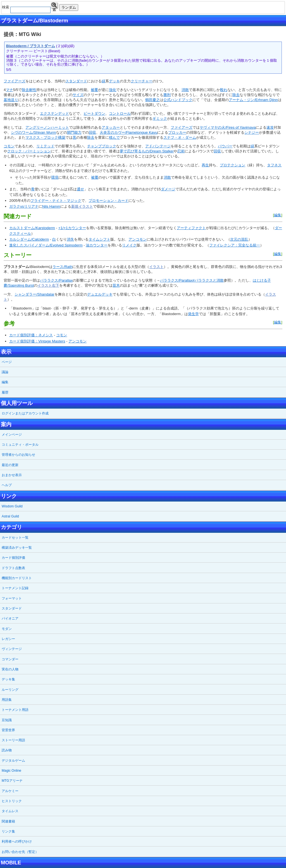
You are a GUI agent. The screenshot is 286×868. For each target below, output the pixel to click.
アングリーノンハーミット (47, 127)
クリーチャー (142, 81)
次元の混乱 (239, 239)
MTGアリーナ (12, 781)
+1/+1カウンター (72, 228)
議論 (5, 372)
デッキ (114, 81)
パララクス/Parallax (56, 280)
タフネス (274, 165)
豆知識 (7, 720)
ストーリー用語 (13, 740)
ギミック (160, 118)
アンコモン (138, 239)
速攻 (270, 127)
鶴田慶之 (152, 100)
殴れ (224, 90)
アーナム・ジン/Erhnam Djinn (253, 100)
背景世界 (8, 730)
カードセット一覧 (15, 538)
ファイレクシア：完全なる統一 (235, 245)
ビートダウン (94, 113)
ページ (7, 362)
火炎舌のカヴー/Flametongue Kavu (129, 132)
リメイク (129, 245)
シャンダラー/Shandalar (34, 294)
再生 (205, 165)
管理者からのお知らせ (18, 455)
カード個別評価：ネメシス (31, 335)
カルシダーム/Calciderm (29, 239)
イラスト (156, 267)
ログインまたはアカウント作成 (25, 413)
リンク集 (8, 831)
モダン (7, 629)
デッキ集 (8, 679)
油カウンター (97, 245)
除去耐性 (29, 90)
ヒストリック (12, 801)
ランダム (69, 7)
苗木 (116, 285)
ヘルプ (7, 485)
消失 (70, 239)
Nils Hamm (51, 206)
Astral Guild (10, 516)
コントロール (120, 113)
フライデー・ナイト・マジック (56, 201)
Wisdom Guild (12, 506)
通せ (80, 189)
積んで (114, 137)
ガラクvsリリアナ (24, 206)
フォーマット (12, 598)
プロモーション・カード (109, 201)
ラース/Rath (62, 267)
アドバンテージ (158, 146)
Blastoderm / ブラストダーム (31, 46)
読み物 (7, 750)
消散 (185, 90)
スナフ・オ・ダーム (180, 137)
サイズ (78, 95)
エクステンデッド (54, 113)
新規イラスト (82, 206)
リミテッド (45, 146)
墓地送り (11, 100)
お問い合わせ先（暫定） (20, 852)
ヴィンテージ (12, 649)
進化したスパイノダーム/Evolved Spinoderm (46, 245)
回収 (92, 132)
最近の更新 (10, 465)
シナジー (252, 132)
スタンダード (76, 81)
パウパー (225, 146)
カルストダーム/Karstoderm (32, 228)
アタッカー (111, 127)
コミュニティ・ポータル (20, 445)
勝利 (167, 95)
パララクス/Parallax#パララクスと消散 (192, 280)
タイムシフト (99, 239)
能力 (78, 132)
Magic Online (11, 771)
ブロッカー (177, 132)
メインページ (12, 435)
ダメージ (168, 189)
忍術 (181, 151)
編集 (278, 215)
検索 (54, 6)
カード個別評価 (13, 558)
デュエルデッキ (100, 294)
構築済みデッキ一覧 (17, 548)
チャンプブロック (102, 146)
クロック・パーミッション (29, 151)
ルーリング (10, 690)
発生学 (193, 314)
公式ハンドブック (178, 100)
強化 (113, 90)
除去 (236, 95)
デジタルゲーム (13, 761)
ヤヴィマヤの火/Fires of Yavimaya (228, 127)
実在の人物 (10, 669)
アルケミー (10, 791)
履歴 (5, 392)
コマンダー (10, 659)
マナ (9, 90)
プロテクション (233, 165)
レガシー (8, 639)
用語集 (7, 700)
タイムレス (10, 811)
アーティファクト (191, 228)
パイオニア (10, 618)
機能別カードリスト (17, 578)
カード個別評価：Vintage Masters (37, 341)
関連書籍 (8, 821)
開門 (71, 132)
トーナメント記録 (15, 588)
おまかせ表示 (12, 475)
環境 (55, 177)
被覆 (94, 90)
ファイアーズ (15, 81)
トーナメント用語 (15, 710)
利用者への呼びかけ (17, 841)
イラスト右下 (48, 285)
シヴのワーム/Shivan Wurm (33, 132)
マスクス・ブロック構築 (45, 137)
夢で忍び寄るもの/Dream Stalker (147, 151)
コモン (9, 146)
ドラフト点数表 (13, 568)
